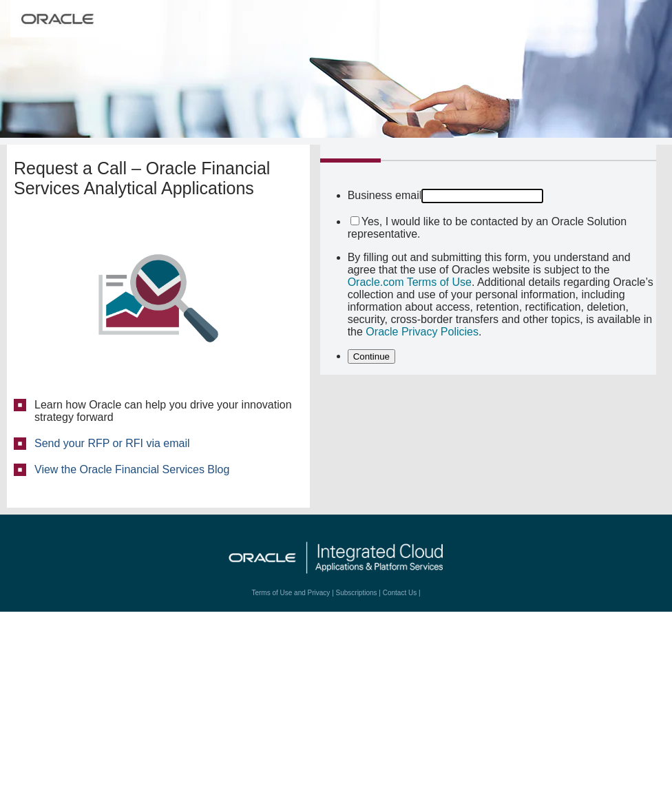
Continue (371, 356)
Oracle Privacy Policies (422, 332)
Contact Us (400, 593)
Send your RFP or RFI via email (112, 443)
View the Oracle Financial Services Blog (132, 469)
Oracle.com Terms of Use (410, 282)
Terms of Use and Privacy (291, 593)
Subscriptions (357, 593)
